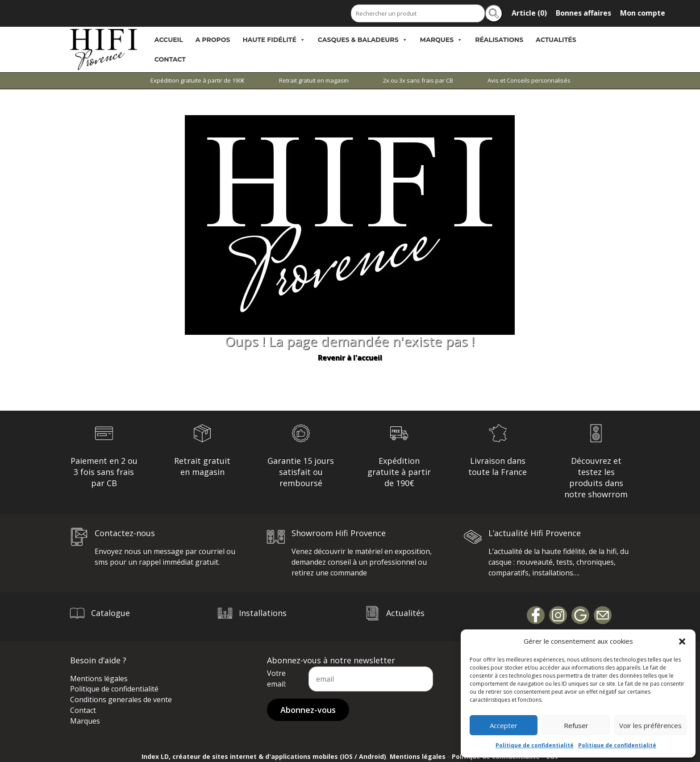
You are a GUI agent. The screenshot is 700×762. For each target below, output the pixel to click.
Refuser (576, 725)
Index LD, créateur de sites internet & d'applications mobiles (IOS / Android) (264, 756)
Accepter (504, 725)
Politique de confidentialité (535, 745)
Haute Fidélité (274, 40)
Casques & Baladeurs (363, 40)
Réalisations (499, 40)
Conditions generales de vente (121, 700)
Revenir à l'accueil (350, 358)
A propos (213, 40)
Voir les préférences (650, 725)
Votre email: (277, 679)
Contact (170, 59)
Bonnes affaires (583, 13)
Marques (442, 40)
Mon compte (643, 13)
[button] (682, 641)
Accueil (169, 40)
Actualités (556, 40)
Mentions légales (99, 679)
